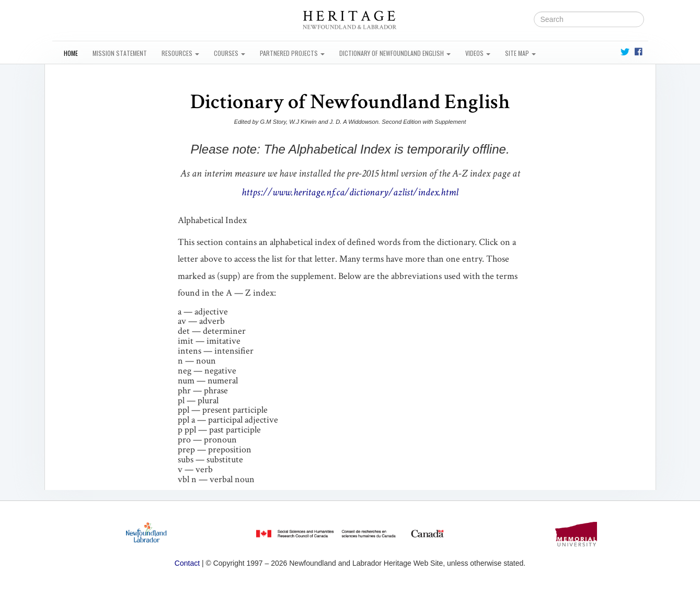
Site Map (520, 53)
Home (71, 53)
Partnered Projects (292, 53)
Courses (229, 53)
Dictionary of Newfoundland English (395, 53)
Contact (187, 563)
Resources (180, 53)
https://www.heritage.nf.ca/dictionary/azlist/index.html (350, 192)
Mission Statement (120, 53)
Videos (478, 53)
